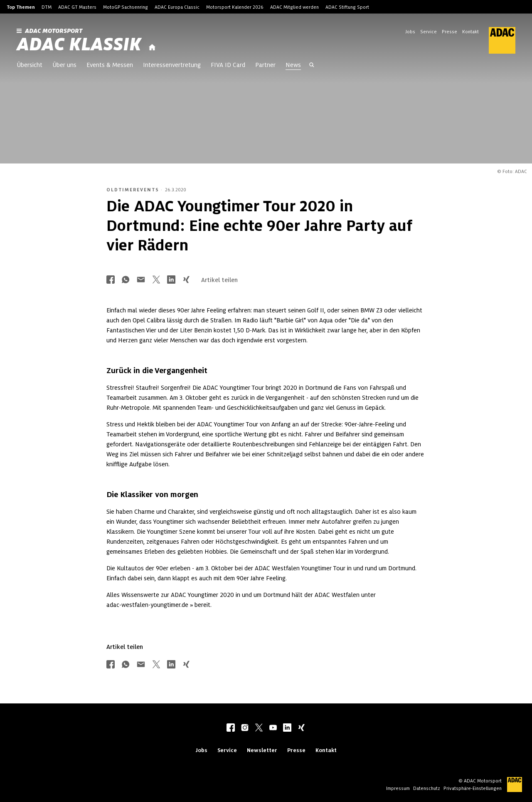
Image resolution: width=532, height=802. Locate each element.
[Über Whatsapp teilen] (126, 280)
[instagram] (245, 728)
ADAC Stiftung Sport (347, 7)
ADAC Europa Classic (177, 7)
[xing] (301, 728)
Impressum (398, 788)
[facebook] (231, 728)
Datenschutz (427, 788)
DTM (47, 7)
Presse (449, 32)
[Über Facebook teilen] (111, 280)
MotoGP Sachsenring (126, 7)
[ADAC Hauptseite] (497, 40)
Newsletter (262, 750)
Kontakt (470, 32)
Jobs (410, 32)
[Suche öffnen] (312, 66)
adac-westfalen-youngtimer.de (147, 605)
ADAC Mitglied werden (294, 7)
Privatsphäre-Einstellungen (473, 788)
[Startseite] (152, 48)
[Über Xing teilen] (186, 280)
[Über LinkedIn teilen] (171, 280)
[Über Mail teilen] (141, 280)
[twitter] (259, 728)
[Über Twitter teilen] (156, 280)
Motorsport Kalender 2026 (235, 7)
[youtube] (273, 728)
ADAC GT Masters (77, 7)
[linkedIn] (287, 728)
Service (429, 32)
